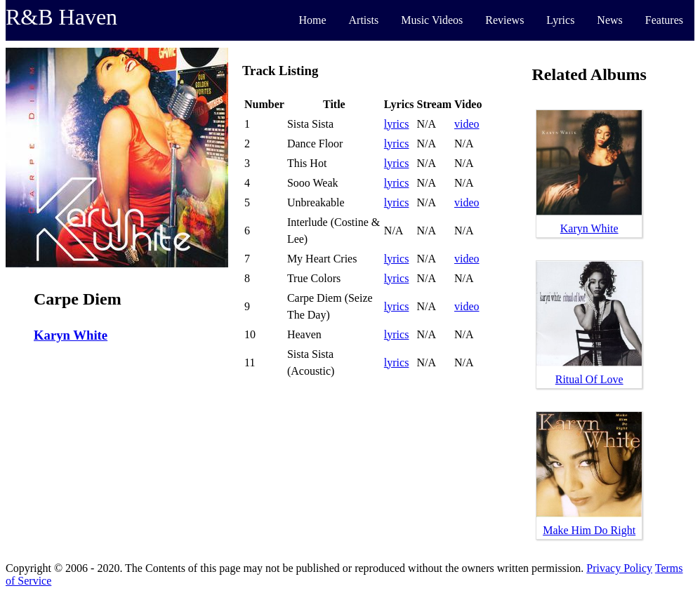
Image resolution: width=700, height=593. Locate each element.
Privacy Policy (619, 568)
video (467, 124)
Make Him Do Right (589, 530)
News (609, 20)
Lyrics (560, 20)
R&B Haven (61, 17)
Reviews (504, 20)
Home (312, 20)
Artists (364, 20)
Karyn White (71, 335)
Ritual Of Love (589, 379)
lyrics (397, 124)
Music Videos (432, 20)
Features (664, 20)
